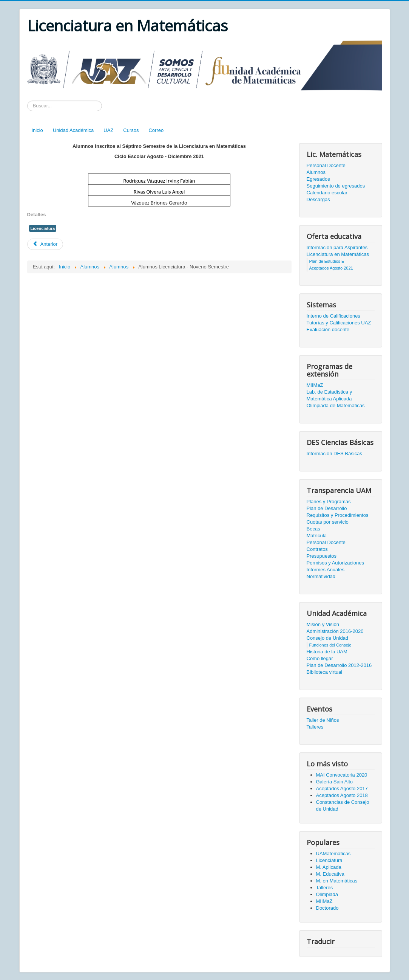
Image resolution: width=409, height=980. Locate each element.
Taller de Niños (323, 720)
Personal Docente (326, 165)
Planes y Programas (329, 502)
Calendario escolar (327, 193)
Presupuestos (322, 556)
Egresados (318, 179)
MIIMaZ (315, 385)
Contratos (317, 549)
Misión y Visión (323, 624)
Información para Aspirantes (337, 247)
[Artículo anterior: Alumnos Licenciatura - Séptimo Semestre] (45, 244)
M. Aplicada (329, 867)
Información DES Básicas (334, 454)
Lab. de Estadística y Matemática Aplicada (330, 395)
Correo (156, 130)
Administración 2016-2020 (335, 631)
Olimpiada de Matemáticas (336, 405)
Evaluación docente (328, 330)
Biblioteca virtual (325, 672)
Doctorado (327, 908)
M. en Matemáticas (337, 881)
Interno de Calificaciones (333, 316)
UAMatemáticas (333, 854)
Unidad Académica (73, 130)
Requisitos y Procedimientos (338, 515)
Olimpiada (327, 894)
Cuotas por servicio (328, 522)
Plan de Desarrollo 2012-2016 (339, 665)
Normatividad (321, 576)
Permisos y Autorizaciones (335, 563)
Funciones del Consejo (330, 645)
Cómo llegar (320, 658)
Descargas (318, 199)
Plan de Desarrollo (327, 508)
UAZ (108, 130)
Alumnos (316, 172)
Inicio (37, 130)
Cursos (131, 130)
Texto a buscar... (27, 101)
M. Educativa (330, 874)
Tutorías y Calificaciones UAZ (339, 323)
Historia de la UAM (327, 652)
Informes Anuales (326, 570)
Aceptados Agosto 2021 (331, 268)
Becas (313, 529)
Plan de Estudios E (327, 261)
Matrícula (317, 536)
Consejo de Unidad (328, 638)
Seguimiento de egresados (336, 186)
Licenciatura (43, 228)
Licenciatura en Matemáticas (338, 254)
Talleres (315, 727)
